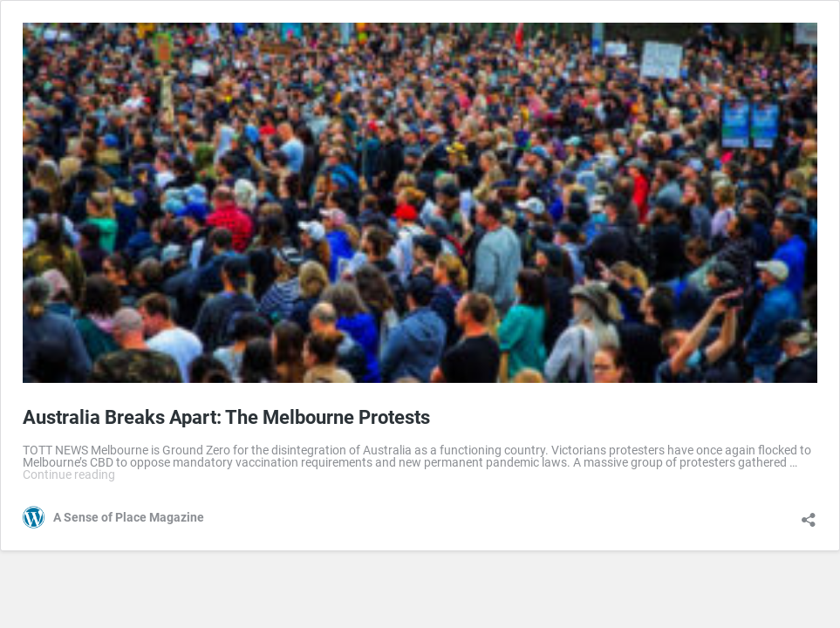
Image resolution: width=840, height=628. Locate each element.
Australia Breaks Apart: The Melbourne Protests (226, 417)
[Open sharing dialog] (809, 514)
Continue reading (69, 474)
